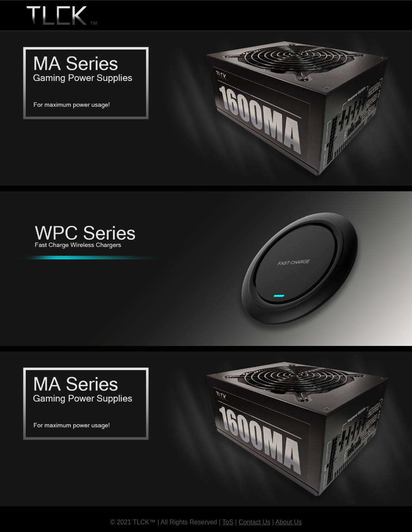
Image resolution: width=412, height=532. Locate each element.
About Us (288, 522)
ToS (228, 522)
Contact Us (254, 522)
